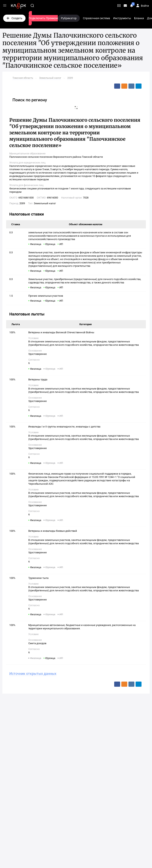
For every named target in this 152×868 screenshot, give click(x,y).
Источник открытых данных (33, 674)
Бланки (139, 18)
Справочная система (96, 18)
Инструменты (122, 18)
